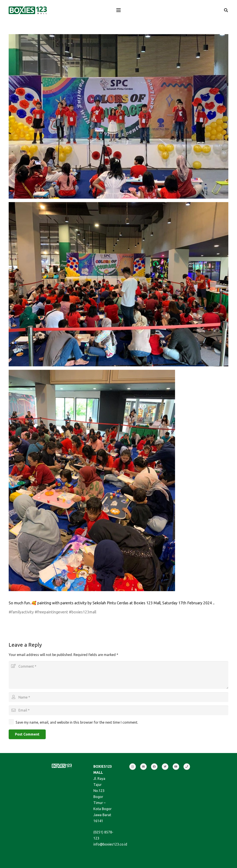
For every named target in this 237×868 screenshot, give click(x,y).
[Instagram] (133, 767)
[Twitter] (165, 767)
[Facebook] (154, 767)
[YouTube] (176, 767)
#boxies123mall (83, 612)
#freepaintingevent (51, 612)
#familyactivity (21, 612)
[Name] (118, 697)
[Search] (226, 10)
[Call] (187, 767)
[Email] (118, 710)
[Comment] (118, 675)
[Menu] (118, 10)
